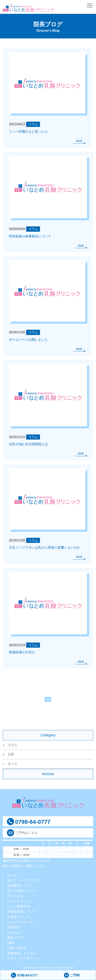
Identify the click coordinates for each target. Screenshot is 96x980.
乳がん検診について (22, 891)
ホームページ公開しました (28, 340)
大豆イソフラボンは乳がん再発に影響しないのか (45, 547)
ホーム (12, 875)
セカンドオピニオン (22, 922)
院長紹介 (14, 927)
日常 (11, 754)
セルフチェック (18, 901)
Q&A (11, 943)
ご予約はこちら (26, 833)
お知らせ (14, 932)
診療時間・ (15, 953)
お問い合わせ (17, 948)
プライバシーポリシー (23, 958)
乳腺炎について (18, 917)
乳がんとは (15, 896)
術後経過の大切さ (22, 652)
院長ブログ (15, 938)
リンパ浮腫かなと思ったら (28, 132)
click (79, 141)
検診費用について (20, 886)
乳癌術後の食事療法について (30, 236)
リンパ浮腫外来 (18, 906)
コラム (13, 745)
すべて (13, 764)
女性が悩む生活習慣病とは (28, 444)
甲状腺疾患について (22, 912)
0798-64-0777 (24, 975)
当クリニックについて (23, 880)
